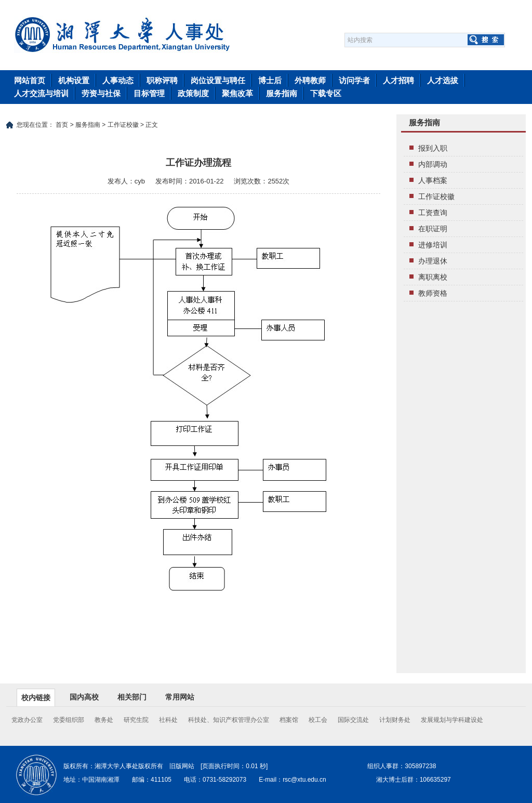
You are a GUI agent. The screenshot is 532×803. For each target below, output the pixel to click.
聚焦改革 (237, 93)
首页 (62, 125)
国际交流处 (353, 720)
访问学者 (354, 80)
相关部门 (132, 697)
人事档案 (433, 180)
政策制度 (193, 93)
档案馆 (289, 720)
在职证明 (433, 229)
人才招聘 (398, 80)
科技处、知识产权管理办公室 (229, 720)
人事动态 (118, 80)
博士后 (270, 80)
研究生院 (136, 720)
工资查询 (433, 213)
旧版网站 (182, 766)
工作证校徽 (123, 125)
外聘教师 (310, 80)
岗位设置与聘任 (218, 80)
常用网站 (180, 697)
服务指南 (282, 93)
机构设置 (74, 80)
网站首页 (30, 80)
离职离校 (433, 277)
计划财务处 (395, 720)
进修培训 (433, 245)
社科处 (168, 720)
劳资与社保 (101, 93)
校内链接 (36, 697)
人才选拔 (443, 80)
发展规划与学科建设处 (452, 720)
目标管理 (149, 93)
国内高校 (84, 697)
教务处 (104, 720)
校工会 (318, 720)
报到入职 (433, 148)
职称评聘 (162, 80)
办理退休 (433, 261)
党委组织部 (69, 720)
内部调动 (433, 164)
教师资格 (433, 293)
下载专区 (326, 93)
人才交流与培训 (41, 93)
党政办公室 (27, 720)
